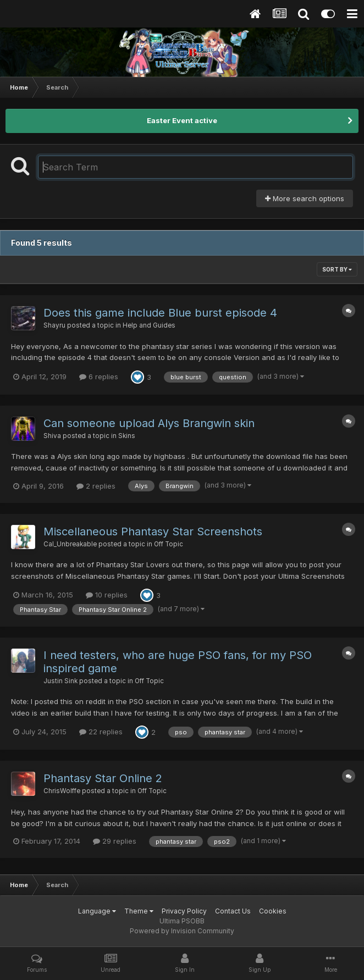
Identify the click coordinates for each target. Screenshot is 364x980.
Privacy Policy (184, 911)
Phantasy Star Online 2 (103, 778)
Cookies (273, 911)
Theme (139, 911)
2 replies (96, 486)
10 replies (107, 595)
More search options (305, 198)
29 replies (115, 841)
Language (97, 911)
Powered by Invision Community (182, 931)
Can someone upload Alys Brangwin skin (149, 423)
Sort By (337, 269)
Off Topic (169, 544)
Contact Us (233, 911)
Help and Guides (149, 325)
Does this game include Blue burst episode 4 (160, 313)
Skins (127, 436)
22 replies (101, 732)
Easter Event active (182, 120)
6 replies (99, 377)
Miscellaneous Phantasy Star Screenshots (153, 531)
